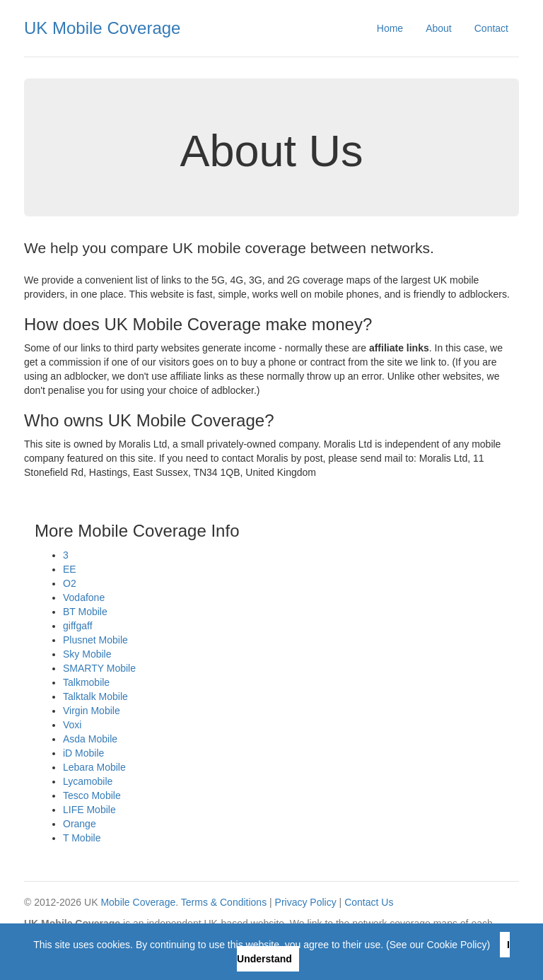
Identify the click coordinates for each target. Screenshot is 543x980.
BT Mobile (85, 612)
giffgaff (78, 626)
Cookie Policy (457, 945)
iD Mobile (83, 753)
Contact (491, 28)
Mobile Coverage (138, 902)
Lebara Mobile (94, 767)
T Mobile (82, 838)
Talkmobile (86, 682)
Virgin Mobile (92, 711)
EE (70, 569)
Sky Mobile (87, 654)
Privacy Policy (306, 902)
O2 (70, 583)
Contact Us (369, 902)
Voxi (72, 725)
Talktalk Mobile (95, 696)
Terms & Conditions (224, 902)
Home (390, 28)
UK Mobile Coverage (102, 28)
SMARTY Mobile (99, 668)
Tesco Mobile (92, 795)
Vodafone (84, 597)
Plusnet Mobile (95, 640)
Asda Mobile (90, 739)
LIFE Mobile (89, 810)
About (439, 28)
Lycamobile (88, 781)
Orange (80, 824)
